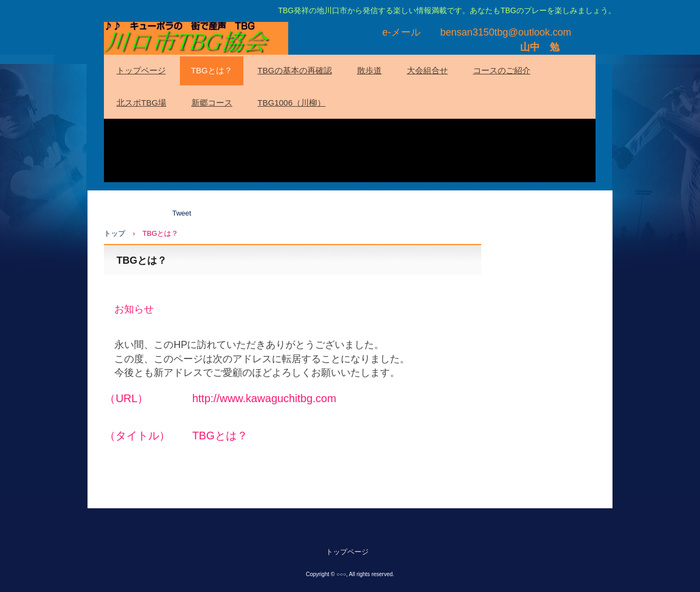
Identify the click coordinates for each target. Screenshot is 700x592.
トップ (115, 233)
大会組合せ (427, 70)
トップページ (141, 70)
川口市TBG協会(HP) (196, 38)
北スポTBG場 (141, 103)
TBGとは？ (212, 70)
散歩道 (369, 70)
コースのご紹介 (502, 70)
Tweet (182, 213)
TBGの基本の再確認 (295, 70)
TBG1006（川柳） (291, 103)
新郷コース (212, 103)
